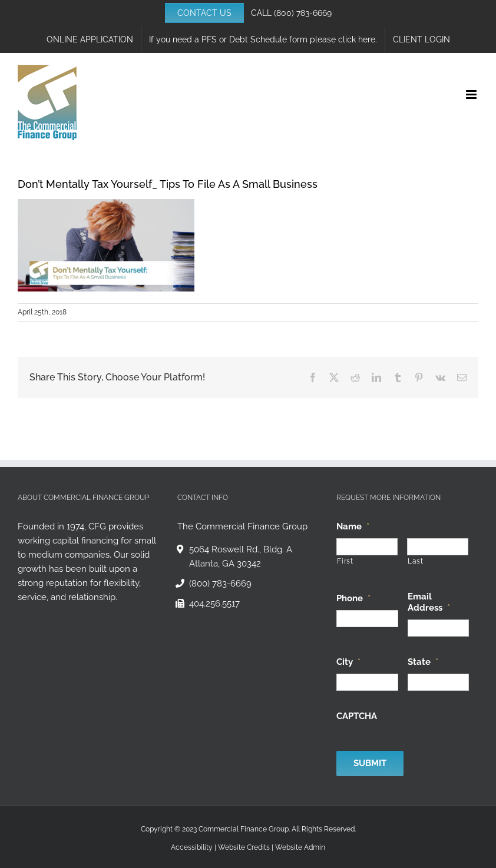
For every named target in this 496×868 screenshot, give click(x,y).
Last (416, 561)
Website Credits (244, 847)
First (345, 561)
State (423, 662)
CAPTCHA (357, 716)
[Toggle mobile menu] (472, 95)
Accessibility (192, 847)
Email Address (429, 602)
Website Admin (300, 847)
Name (353, 526)
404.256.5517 (214, 604)
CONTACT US (204, 13)
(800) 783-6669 (303, 13)
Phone (353, 598)
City (348, 662)
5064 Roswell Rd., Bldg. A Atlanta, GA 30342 (241, 556)
